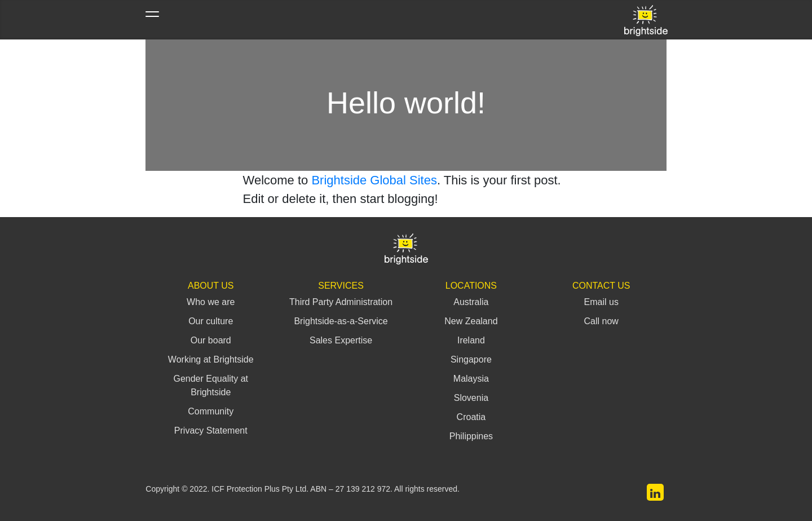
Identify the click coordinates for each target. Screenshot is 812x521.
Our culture (211, 321)
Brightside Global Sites (374, 180)
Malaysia (471, 379)
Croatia (471, 417)
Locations (471, 286)
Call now (601, 321)
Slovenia (471, 398)
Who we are (211, 302)
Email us (601, 302)
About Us (211, 286)
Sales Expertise (341, 340)
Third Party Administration (341, 302)
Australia (471, 302)
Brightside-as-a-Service (341, 321)
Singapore (471, 359)
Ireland (471, 340)
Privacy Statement (211, 431)
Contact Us (601, 286)
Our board (211, 340)
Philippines (471, 436)
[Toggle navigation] (152, 20)
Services (341, 286)
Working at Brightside (211, 359)
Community (211, 411)
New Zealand (471, 321)
